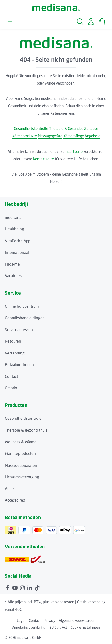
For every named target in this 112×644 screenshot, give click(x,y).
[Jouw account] (91, 22)
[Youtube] (15, 588)
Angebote (93, 136)
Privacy (50, 620)
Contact (12, 377)
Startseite (75, 151)
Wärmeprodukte (24, 136)
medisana (13, 217)
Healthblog (14, 229)
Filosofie (12, 264)
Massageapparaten (21, 465)
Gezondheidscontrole (23, 418)
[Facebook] (8, 588)
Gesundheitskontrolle (31, 129)
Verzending (15, 353)
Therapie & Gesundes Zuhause (74, 129)
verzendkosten (62, 602)
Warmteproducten (20, 454)
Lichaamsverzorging (22, 477)
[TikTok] (37, 588)
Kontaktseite (43, 159)
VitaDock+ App (18, 241)
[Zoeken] (80, 22)
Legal (21, 620)
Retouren (13, 341)
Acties (10, 489)
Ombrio (11, 388)
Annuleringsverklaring (29, 627)
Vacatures (13, 276)
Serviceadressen (19, 330)
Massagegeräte (50, 136)
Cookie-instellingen (85, 627)
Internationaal (17, 252)
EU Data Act (58, 627)
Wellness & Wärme (21, 442)
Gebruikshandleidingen (25, 318)
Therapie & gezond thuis (26, 430)
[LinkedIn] (30, 588)
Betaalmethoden (19, 365)
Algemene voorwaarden (77, 620)
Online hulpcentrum (22, 306)
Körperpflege (74, 136)
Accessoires (15, 500)
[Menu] (10, 22)
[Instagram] (23, 588)
